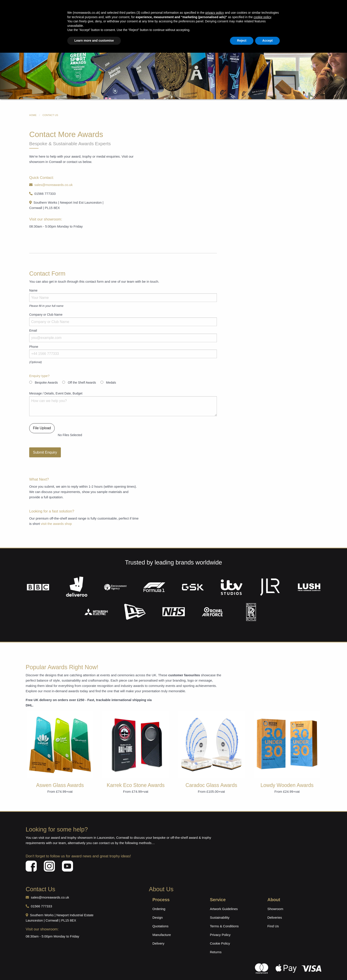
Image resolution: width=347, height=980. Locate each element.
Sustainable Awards (203, 31)
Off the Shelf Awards (82, 374)
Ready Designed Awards (166, 31)
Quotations (161, 917)
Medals (229, 31)
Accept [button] (267, 968)
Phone (34, 338)
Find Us (273, 917)
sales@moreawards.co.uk (137, 24)
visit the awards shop (56, 515)
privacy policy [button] (215, 940)
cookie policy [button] (262, 944)
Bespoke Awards (130, 31)
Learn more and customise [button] (94, 968)
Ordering (159, 900)
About (245, 31)
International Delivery (60, 24)
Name (33, 282)
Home (84, 31)
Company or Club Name (46, 306)
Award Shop (103, 31)
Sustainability (220, 909)
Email (33, 322)
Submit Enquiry (45, 444)
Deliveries (275, 909)
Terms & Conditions (224, 917)
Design (158, 909)
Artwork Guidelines (224, 900)
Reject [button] (242, 968)
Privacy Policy (220, 926)
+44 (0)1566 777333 (212, 24)
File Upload (42, 419)
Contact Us (264, 31)
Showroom (275, 900)
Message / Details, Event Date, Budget (56, 385)
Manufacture (162, 926)
